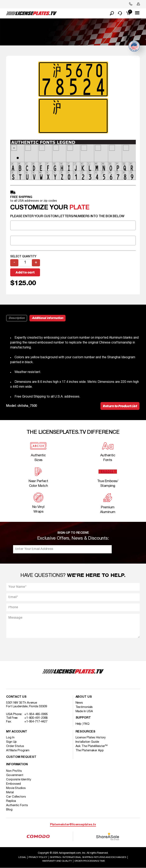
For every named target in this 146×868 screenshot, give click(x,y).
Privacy (38, 857)
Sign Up (11, 742)
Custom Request (21, 757)
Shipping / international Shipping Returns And (88, 857)
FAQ (86, 724)
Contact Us (16, 697)
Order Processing (90, 861)
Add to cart (25, 272)
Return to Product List (120, 406)
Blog (9, 810)
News (79, 703)
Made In (84, 711)
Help (79, 724)
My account (17, 732)
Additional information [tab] (47, 318)
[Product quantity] (25, 263)
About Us (84, 697)
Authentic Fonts (17, 805)
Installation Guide (87, 742)
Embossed (13, 784)
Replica (11, 801)
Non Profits (14, 771)
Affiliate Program (18, 750)
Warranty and (57, 861)
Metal (10, 792)
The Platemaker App (90, 750)
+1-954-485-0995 (36, 714)
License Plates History (91, 738)
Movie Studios (16, 788)
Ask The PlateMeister (92, 746)
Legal (22, 857)
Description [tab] (17, 318)
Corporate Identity (19, 780)
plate (79, 208)
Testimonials (84, 707)
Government (15, 775)
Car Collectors (16, 797)
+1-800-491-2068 (36, 718)
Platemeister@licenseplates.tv (73, 825)
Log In (10, 738)
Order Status (15, 746)
